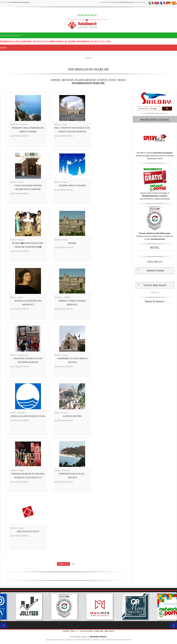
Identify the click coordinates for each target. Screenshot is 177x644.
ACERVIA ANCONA (72, 416)
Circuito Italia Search (155, 285)
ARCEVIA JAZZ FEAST (28, 531)
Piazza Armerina (87, 631)
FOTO (113, 80)
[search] (149, 109)
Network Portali (155, 271)
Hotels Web (99, 631)
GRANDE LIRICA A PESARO (72, 185)
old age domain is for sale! (123, 2)
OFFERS (56, 80)
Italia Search (109, 631)
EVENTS (102, 80)
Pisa (72, 631)
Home (3, 48)
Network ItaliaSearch (19, 2)
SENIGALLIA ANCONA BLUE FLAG (28, 416)
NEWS (121, 80)
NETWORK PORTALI (98, 637)
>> (73, 564)
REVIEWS (68, 80)
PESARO (72, 243)
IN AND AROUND (86, 80)
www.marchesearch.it (11, 36)
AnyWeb (66, 631)
